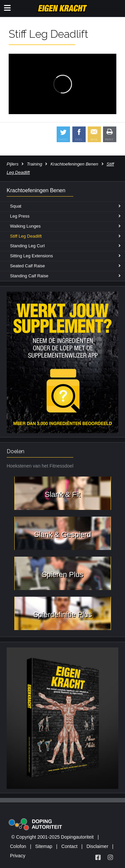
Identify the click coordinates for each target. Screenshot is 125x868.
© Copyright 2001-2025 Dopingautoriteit (52, 837)
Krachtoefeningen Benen (74, 164)
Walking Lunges (25, 226)
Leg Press (20, 216)
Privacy (18, 856)
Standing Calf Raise (29, 276)
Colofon (18, 846)
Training (34, 164)
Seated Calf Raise (27, 266)
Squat (16, 206)
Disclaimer (97, 846)
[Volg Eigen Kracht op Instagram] (110, 857)
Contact (69, 846)
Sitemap (43, 846)
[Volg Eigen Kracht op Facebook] (98, 857)
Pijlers (12, 164)
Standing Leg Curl (27, 246)
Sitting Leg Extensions (31, 256)
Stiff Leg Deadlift (26, 236)
